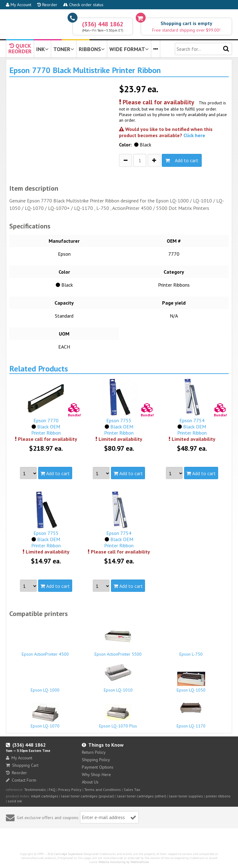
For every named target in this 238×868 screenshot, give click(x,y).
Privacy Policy (70, 790)
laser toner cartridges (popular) (88, 796)
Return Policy (94, 752)
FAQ (52, 790)
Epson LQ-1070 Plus (118, 716)
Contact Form (21, 780)
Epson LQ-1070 (45, 716)
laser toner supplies (186, 796)
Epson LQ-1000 (45, 687)
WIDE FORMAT (129, 49)
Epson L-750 (191, 651)
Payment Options (98, 767)
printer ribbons (218, 796)
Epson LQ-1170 (191, 711)
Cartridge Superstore (68, 854)
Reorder (47, 5)
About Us (90, 782)
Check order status (83, 5)
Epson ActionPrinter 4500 (45, 651)
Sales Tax (132, 790)
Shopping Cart (22, 765)
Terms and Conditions (103, 790)
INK (42, 49)
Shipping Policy (96, 760)
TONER (64, 49)
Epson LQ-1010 (118, 675)
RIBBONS (92, 49)
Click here (194, 135)
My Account (19, 5)
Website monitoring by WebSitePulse (124, 862)
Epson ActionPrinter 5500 (118, 640)
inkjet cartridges (45, 796)
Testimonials (35, 790)
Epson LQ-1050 (191, 682)
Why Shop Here (96, 775)
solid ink (15, 801)
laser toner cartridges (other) (142, 796)
